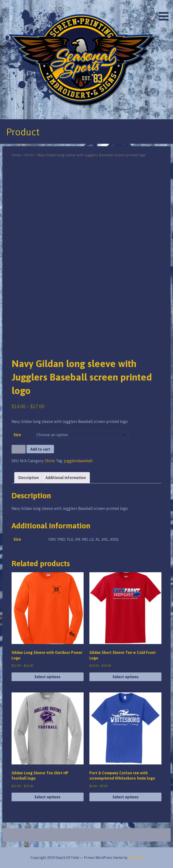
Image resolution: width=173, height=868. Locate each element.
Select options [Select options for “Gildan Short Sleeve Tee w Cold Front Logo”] (126, 677)
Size (17, 435)
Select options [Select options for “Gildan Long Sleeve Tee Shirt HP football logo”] (47, 797)
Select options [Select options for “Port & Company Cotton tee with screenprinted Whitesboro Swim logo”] (126, 797)
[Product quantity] (19, 449)
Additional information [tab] (66, 478)
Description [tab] (29, 478)
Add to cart (40, 449)
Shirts (29, 155)
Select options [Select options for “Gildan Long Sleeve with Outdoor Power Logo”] (47, 677)
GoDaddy (135, 858)
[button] (165, 11)
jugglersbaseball (78, 461)
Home (16, 155)
